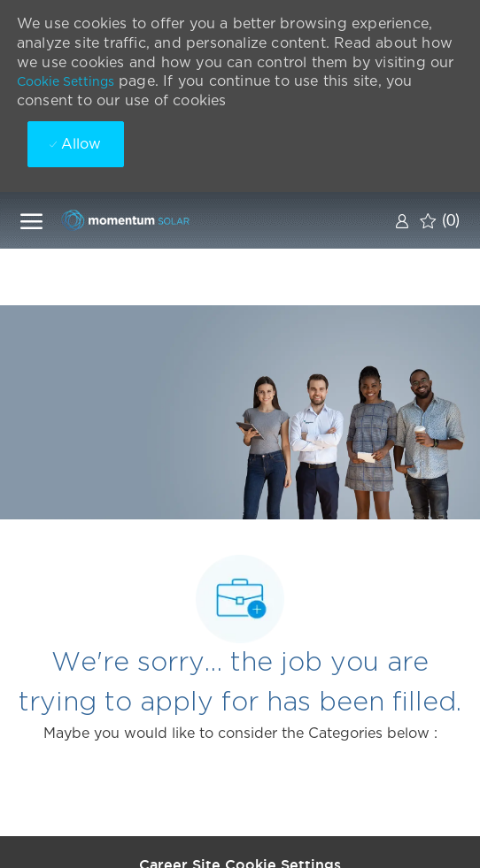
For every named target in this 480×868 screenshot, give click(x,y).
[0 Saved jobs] (440, 220)
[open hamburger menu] (31, 220)
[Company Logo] (149, 220)
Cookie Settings (66, 81)
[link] (402, 221)
